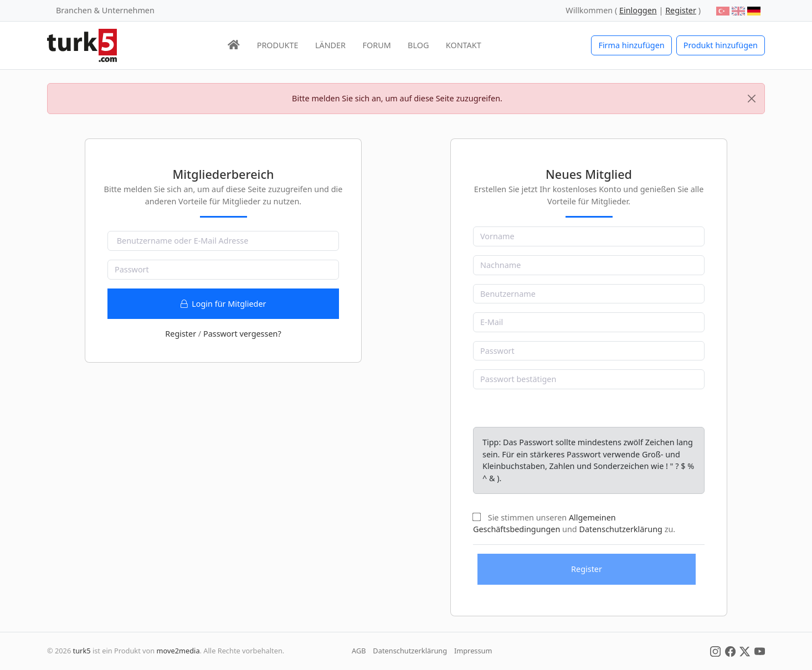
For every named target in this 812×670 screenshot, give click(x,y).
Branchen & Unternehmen (105, 10)
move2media (178, 651)
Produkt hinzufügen (721, 45)
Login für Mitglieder (223, 304)
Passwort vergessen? (242, 334)
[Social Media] (715, 651)
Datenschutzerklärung (620, 529)
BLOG (418, 45)
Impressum (473, 651)
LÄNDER (330, 45)
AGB (359, 651)
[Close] (752, 99)
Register (181, 334)
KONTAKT (464, 45)
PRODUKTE (278, 45)
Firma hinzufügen (631, 45)
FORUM (376, 45)
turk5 (82, 651)
